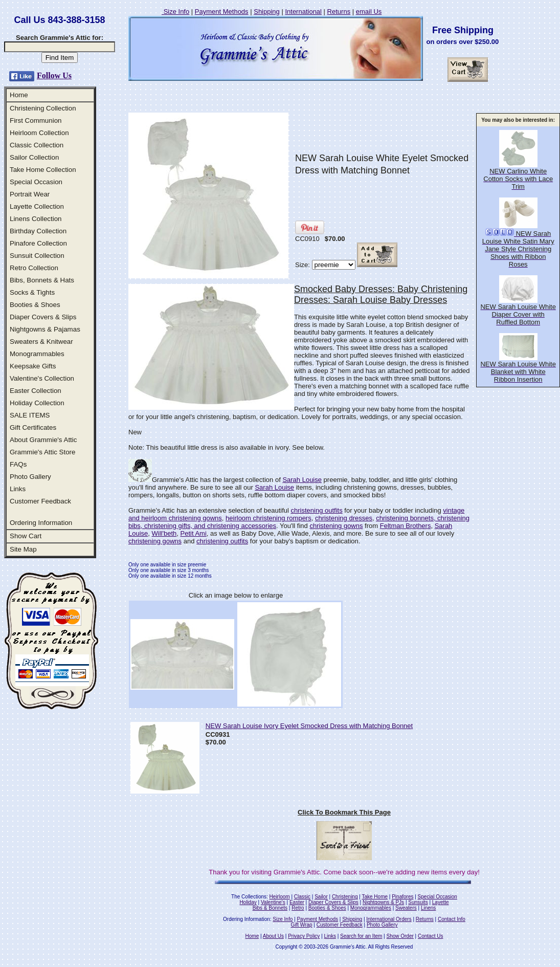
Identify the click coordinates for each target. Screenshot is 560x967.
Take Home (375, 897)
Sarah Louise (302, 480)
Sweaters (406, 908)
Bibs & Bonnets (270, 908)
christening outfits (317, 510)
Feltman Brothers (406, 526)
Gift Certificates (33, 427)
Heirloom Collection (39, 133)
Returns (339, 12)
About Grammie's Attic (43, 440)
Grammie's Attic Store (42, 452)
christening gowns (336, 526)
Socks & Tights (32, 292)
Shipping (267, 12)
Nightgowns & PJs (383, 902)
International (303, 12)
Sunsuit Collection (37, 256)
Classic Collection (37, 145)
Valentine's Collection (42, 378)
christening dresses (344, 518)
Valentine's (273, 902)
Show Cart (26, 536)
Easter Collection (36, 391)
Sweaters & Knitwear (41, 342)
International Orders (389, 919)
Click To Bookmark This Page (344, 812)
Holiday (248, 902)
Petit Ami (194, 533)
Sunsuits (418, 902)
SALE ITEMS (30, 415)
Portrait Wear (30, 194)
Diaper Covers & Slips (43, 317)
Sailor (321, 897)
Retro (298, 908)
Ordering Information (41, 523)
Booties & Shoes (35, 305)
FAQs (18, 464)
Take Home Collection (43, 170)
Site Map (23, 549)
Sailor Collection (34, 157)
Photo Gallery (30, 477)
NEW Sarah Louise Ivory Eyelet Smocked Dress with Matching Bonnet (309, 726)
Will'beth (164, 533)
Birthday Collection (38, 231)
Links (18, 489)
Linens (428, 908)
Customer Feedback (40, 501)
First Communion (36, 120)
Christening (345, 897)
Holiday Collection (37, 403)
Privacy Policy (304, 936)
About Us (273, 936)
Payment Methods (222, 12)
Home (19, 95)
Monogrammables (37, 354)
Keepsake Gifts (33, 366)
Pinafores (402, 897)
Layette (441, 902)
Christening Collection (43, 108)
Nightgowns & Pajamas (45, 329)
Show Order (400, 936)
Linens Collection (36, 219)
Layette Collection (37, 206)
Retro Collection (34, 268)
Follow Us (54, 75)
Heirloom (280, 897)
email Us (369, 12)
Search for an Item (361, 936)
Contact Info (452, 919)
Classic (302, 897)
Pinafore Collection (38, 243)
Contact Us (430, 936)
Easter (297, 902)
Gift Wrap (302, 925)
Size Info (175, 12)
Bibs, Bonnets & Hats (42, 280)
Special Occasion (36, 182)
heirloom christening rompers (268, 518)
